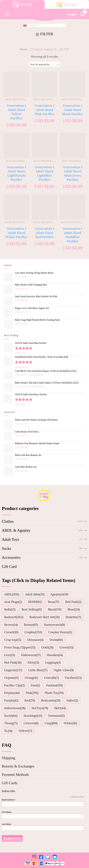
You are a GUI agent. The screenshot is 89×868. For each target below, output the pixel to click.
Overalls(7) (51, 678)
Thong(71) (11, 723)
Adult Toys (10, 539)
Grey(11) (9, 655)
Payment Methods (15, 775)
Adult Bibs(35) (35, 594)
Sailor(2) (72, 700)
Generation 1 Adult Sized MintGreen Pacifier (73, 173)
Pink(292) (32, 693)
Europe (67, 5)
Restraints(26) (51, 700)
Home (24, 49)
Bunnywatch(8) (55, 625)
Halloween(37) (31, 655)
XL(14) (8, 731)
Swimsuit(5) (56, 716)
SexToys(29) (40, 708)
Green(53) (66, 647)
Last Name (6, 824)
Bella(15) (10, 609)
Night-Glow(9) (64, 670)
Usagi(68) (51, 723)
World (22, 5)
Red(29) (30, 700)
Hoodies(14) (55, 655)
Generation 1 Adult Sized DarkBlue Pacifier (73, 235)
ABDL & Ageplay (16, 530)
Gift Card (9, 567)
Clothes (8, 521)
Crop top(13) (13, 640)
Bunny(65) (31, 625)
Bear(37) (54, 602)
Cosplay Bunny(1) (60, 632)
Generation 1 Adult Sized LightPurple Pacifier (16, 173)
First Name (7, 812)
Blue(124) (74, 609)
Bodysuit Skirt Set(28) (44, 617)
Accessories (11, 557)
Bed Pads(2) (73, 602)
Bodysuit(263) (14, 617)
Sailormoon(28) (15, 708)
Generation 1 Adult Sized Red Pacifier (44, 233)
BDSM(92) (35, 602)
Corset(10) (11, 632)
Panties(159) (54, 685)
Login (72, 14)
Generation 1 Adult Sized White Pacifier (16, 233)
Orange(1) (31, 678)
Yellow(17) (25, 731)
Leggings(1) (53, 662)
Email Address (9, 800)
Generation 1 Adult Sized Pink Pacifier (44, 110)
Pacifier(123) (73, 678)
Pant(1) (35, 685)
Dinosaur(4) (35, 640)
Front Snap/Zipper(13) (20, 647)
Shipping (8, 758)
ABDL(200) (12, 594)
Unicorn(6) (31, 723)
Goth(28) (47, 647)
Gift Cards (10, 783)
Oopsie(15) (11, 678)
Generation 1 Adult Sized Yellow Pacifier (16, 112)
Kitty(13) (33, 662)
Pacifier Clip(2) (14, 685)
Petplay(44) (12, 693)
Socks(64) (11, 716)
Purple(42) (11, 700)
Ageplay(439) (59, 594)
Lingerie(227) (13, 670)
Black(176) (55, 609)
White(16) (70, 723)
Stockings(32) (33, 716)
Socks (6, 549)
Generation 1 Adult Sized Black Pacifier (73, 110)
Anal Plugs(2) (13, 602)
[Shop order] (44, 64)
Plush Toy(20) (54, 693)
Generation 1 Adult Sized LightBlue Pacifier (44, 173)
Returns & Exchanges (18, 766)
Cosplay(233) (33, 632)
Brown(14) (11, 625)
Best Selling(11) (32, 609)
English (31, 25)
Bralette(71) (73, 617)
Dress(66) (56, 640)
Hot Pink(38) (13, 662)
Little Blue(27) (38, 670)
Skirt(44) (60, 708)
